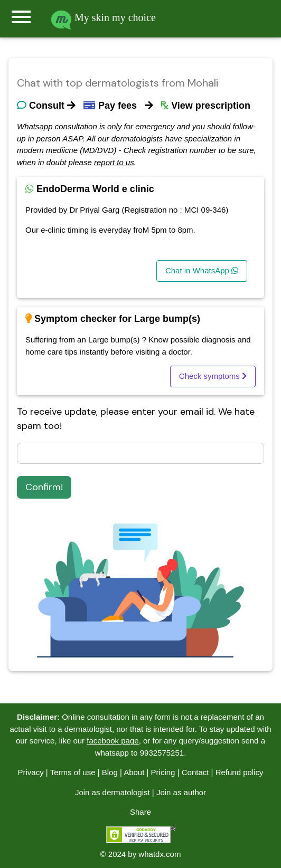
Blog (110, 772)
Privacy (30, 772)
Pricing (163, 772)
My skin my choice (103, 17)
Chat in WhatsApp (202, 270)
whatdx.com (160, 854)
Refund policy (240, 772)
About (134, 772)
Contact (195, 772)
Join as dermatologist (113, 792)
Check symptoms (213, 376)
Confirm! (44, 487)
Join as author (181, 792)
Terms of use (73, 772)
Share (140, 812)
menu (21, 17)
